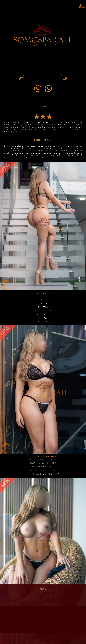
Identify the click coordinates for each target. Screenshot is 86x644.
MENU (43, 589)
